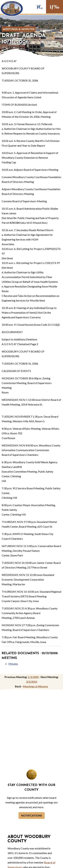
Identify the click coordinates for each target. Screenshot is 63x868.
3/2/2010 (32, 682)
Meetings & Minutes (19, 29)
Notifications (32, 815)
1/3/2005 (33, 677)
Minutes (13, 664)
